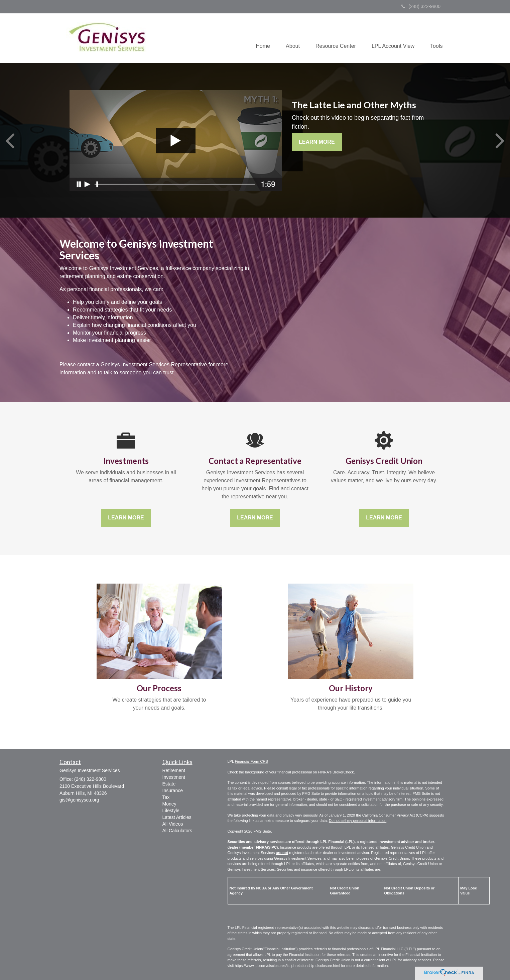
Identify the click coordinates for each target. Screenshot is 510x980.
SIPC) (273, 847)
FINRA (261, 847)
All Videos (173, 824)
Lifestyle (171, 811)
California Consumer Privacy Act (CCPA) (395, 815)
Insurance (173, 790)
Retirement (174, 770)
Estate (169, 784)
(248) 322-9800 (421, 6)
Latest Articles (177, 817)
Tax (166, 797)
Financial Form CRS (251, 761)
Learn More (317, 142)
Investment (174, 777)
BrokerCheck (343, 772)
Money (169, 804)
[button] (289, 38)
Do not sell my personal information (358, 821)
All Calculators (177, 831)
